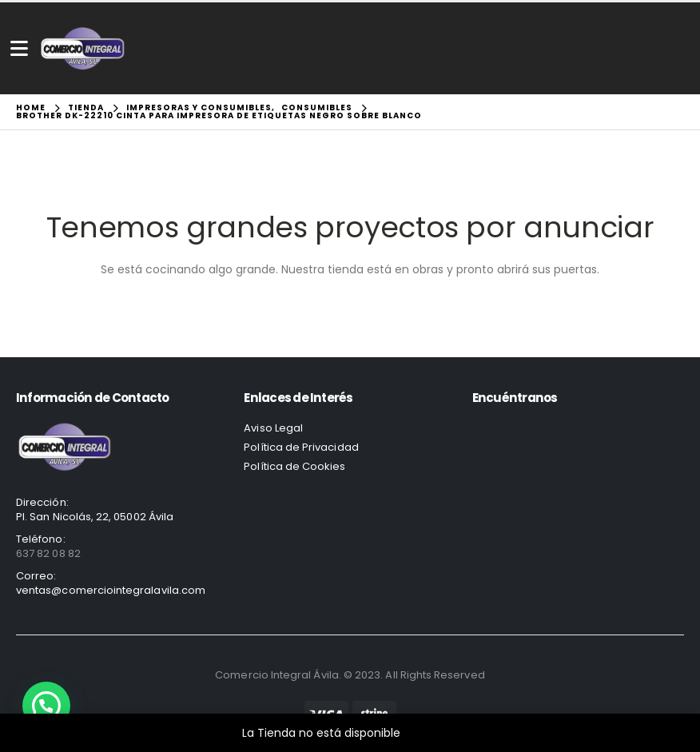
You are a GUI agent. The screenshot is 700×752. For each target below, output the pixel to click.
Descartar (431, 733)
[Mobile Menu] (19, 48)
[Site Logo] (83, 48)
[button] (46, 706)
